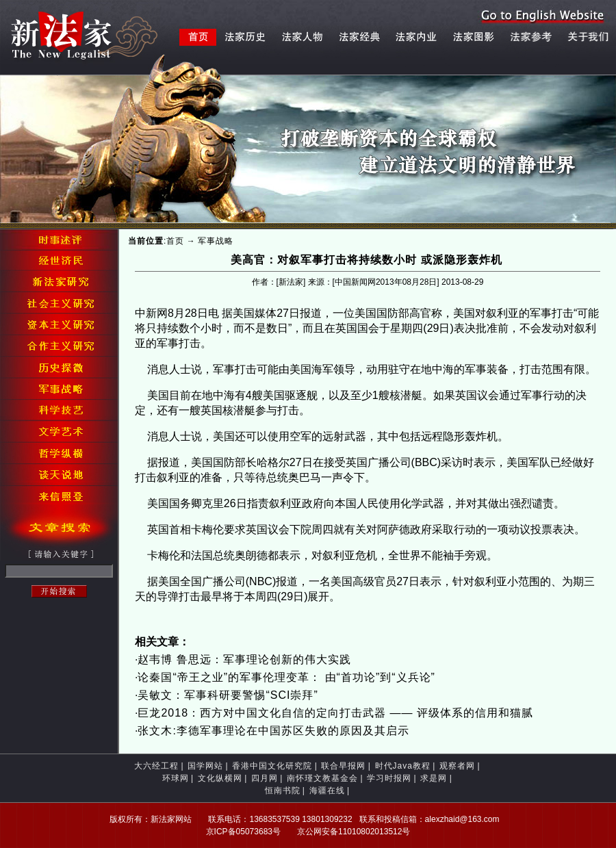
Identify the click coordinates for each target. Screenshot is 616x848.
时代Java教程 (403, 766)
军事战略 (216, 241)
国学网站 (205, 766)
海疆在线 (327, 791)
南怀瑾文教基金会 (322, 778)
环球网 (176, 778)
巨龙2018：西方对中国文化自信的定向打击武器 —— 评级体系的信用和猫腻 (335, 713)
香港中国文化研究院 (272, 766)
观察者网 (457, 766)
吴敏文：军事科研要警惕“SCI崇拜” (228, 695)
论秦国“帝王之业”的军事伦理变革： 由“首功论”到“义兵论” (286, 677)
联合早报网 (343, 766)
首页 (175, 241)
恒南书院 (283, 791)
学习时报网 (389, 778)
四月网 (265, 778)
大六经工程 (156, 766)
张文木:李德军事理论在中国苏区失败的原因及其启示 (273, 731)
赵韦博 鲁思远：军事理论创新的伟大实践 (244, 659)
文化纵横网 (220, 778)
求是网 (434, 778)
